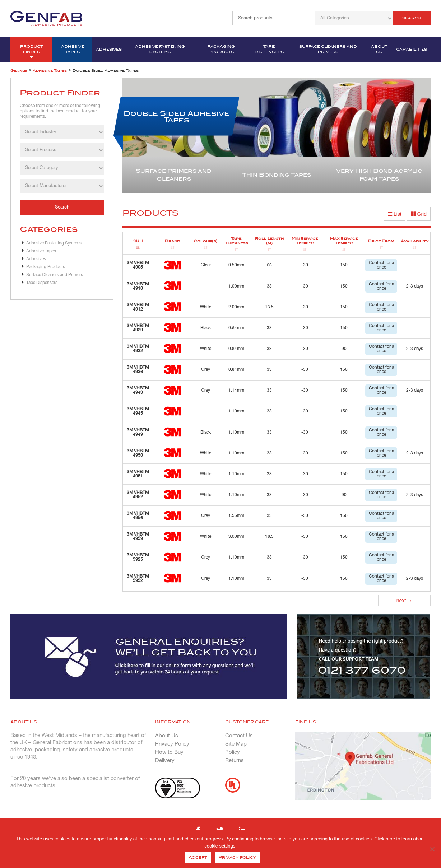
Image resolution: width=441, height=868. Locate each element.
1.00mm (236, 286)
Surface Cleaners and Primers (328, 49)
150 (344, 265)
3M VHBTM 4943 (138, 390)
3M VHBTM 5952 (138, 578)
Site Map (236, 744)
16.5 (269, 307)
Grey (206, 370)
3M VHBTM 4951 (138, 474)
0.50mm (236, 265)
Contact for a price (381, 265)
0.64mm (236, 328)
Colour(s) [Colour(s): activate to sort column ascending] (206, 241)
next (404, 601)
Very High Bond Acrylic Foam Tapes (379, 175)
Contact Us (239, 736)
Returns (235, 761)
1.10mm (236, 411)
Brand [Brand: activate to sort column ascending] (172, 241)
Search (412, 18)
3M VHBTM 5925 (138, 557)
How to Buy (169, 752)
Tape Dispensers (269, 49)
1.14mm (236, 390)
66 (269, 265)
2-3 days (415, 286)
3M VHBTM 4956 (138, 516)
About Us (379, 49)
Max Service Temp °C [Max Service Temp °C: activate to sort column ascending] (344, 241)
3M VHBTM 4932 (138, 349)
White (206, 307)
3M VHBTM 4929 (138, 328)
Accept (198, 857)
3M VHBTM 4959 (138, 536)
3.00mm (236, 536)
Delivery (165, 761)
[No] (432, 849)
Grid (419, 214)
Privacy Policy (172, 744)
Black (206, 328)
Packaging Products (221, 49)
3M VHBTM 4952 (138, 495)
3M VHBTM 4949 (138, 432)
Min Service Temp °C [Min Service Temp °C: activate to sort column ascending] (305, 241)
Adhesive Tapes (73, 49)
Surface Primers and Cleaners (174, 175)
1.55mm (236, 516)
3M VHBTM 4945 (138, 411)
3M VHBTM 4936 (138, 370)
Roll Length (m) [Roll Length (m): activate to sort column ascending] (269, 241)
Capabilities (412, 49)
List (395, 214)
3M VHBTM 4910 (138, 286)
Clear (206, 265)
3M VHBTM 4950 (138, 453)
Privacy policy (237, 857)
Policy (233, 752)
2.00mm (236, 307)
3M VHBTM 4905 (138, 265)
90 (344, 349)
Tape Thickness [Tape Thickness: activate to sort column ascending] (236, 241)
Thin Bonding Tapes (277, 175)
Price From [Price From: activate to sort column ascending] (381, 241)
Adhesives (109, 49)
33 (269, 286)
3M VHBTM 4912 (138, 307)
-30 (305, 265)
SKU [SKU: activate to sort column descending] (138, 241)
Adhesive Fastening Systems (160, 49)
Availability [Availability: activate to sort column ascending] (415, 241)
